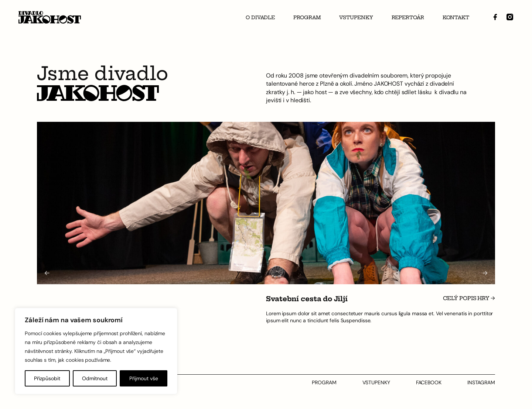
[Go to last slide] (47, 273)
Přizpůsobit (47, 378)
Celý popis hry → (469, 299)
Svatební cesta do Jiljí (307, 299)
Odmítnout (95, 378)
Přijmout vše (144, 378)
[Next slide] (485, 273)
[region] (96, 351)
